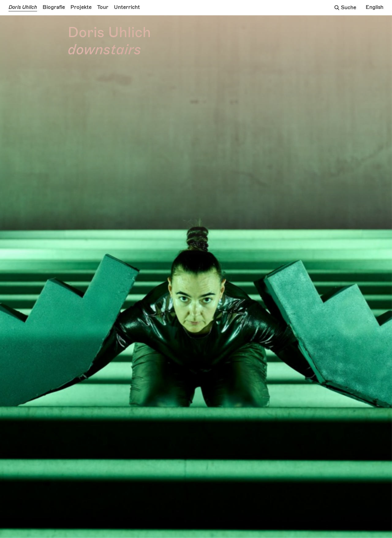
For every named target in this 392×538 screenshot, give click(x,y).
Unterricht (127, 7)
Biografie (54, 7)
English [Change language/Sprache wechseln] (375, 7)
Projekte (81, 7)
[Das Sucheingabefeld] (351, 8)
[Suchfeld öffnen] (337, 8)
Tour (103, 7)
